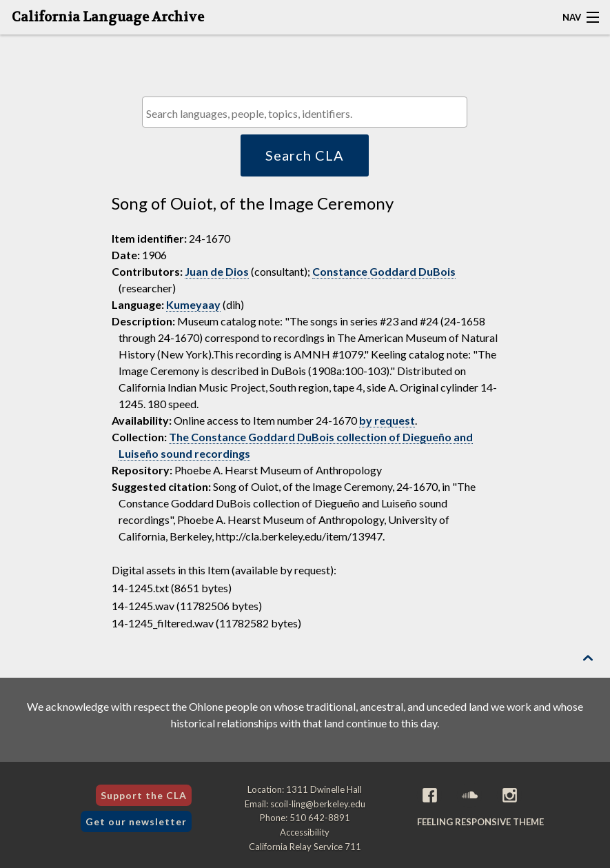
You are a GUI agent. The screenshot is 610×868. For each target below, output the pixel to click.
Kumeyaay (193, 304)
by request (387, 420)
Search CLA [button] (305, 155)
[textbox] (308, 113)
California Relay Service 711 (305, 847)
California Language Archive (108, 17)
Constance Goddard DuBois (384, 271)
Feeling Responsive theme (480, 822)
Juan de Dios (217, 271)
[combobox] (305, 112)
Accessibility (305, 832)
